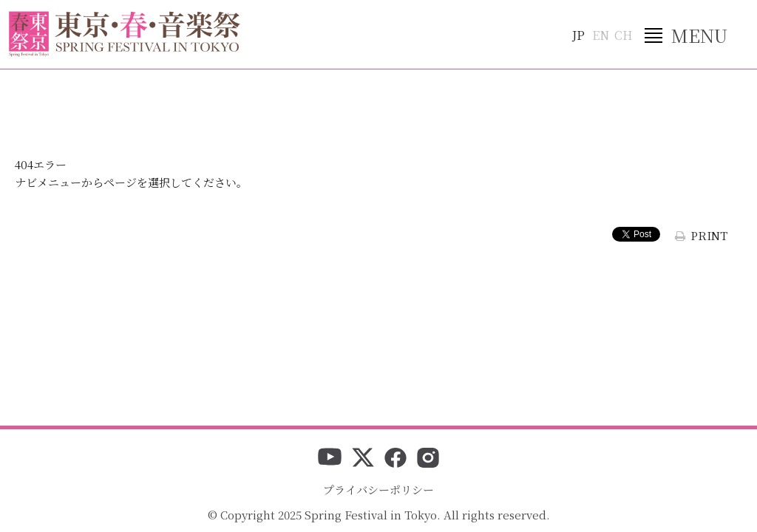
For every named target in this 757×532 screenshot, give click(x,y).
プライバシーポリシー (378, 490)
